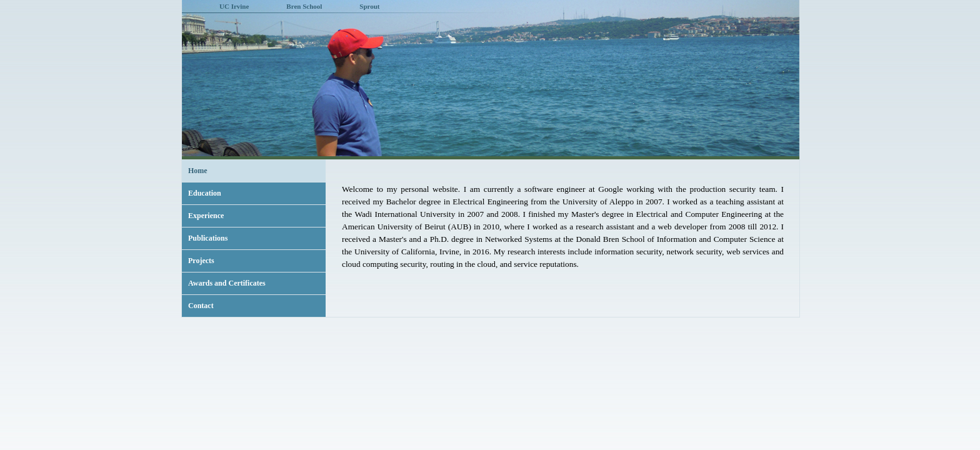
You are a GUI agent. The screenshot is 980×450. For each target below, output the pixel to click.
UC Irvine (234, 6)
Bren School (304, 6)
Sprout (369, 6)
